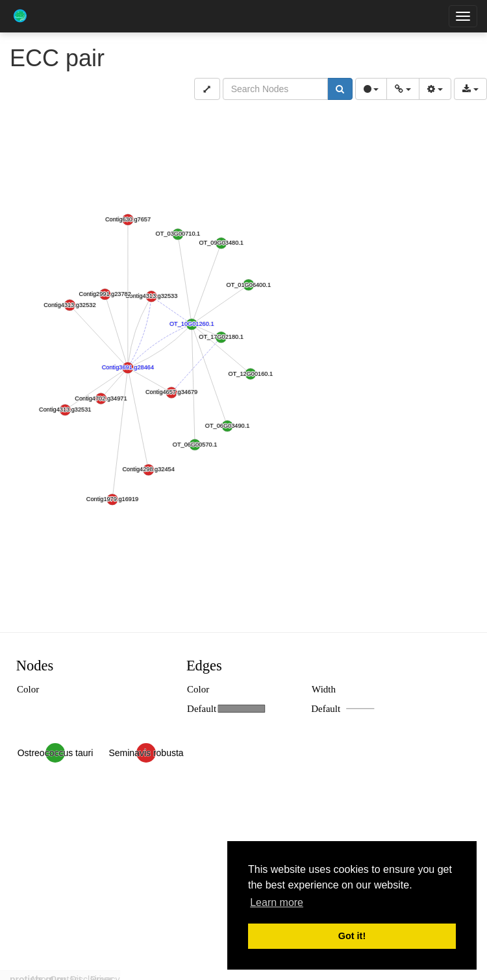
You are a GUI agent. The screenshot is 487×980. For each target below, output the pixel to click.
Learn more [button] (277, 902)
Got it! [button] (352, 936)
